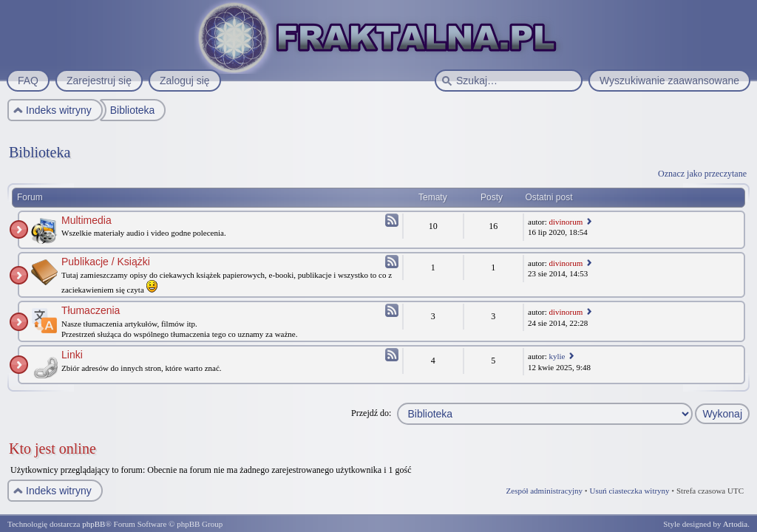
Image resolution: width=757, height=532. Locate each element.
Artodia (736, 524)
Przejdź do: (371, 413)
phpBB (94, 524)
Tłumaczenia (91, 310)
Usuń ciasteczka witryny (629, 491)
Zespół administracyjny (545, 491)
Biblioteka (40, 152)
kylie (557, 356)
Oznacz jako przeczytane (702, 174)
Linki (72, 355)
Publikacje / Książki (106, 262)
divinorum (566, 222)
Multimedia (86, 220)
